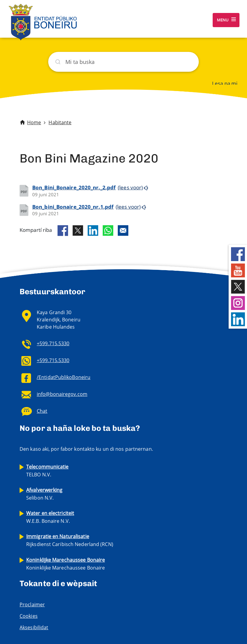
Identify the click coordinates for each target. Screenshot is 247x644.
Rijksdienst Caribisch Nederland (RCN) (70, 540)
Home (34, 122)
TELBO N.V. (47, 471)
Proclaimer (32, 605)
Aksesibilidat (34, 627)
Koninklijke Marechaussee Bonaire (66, 564)
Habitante (60, 122)
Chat (42, 411)
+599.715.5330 (53, 343)
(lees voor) (130, 187)
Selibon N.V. (44, 494)
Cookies (29, 616)
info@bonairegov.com (62, 394)
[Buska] (123, 62)
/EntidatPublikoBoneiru (64, 377)
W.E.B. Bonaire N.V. (50, 517)
